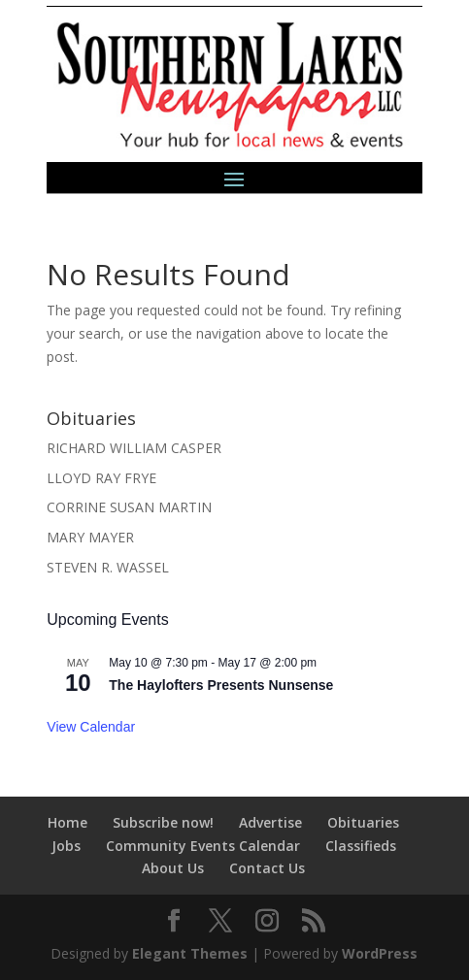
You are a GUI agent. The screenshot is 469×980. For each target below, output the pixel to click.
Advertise (270, 822)
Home (67, 822)
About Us (173, 868)
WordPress (380, 953)
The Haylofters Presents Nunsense (221, 685)
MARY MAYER (90, 537)
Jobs (66, 846)
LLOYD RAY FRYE (101, 478)
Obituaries (363, 822)
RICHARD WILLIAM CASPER (134, 448)
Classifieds (361, 846)
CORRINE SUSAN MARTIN (129, 507)
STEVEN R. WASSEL (108, 567)
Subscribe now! (163, 822)
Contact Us (267, 868)
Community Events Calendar (203, 846)
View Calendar (91, 727)
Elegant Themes (190, 953)
